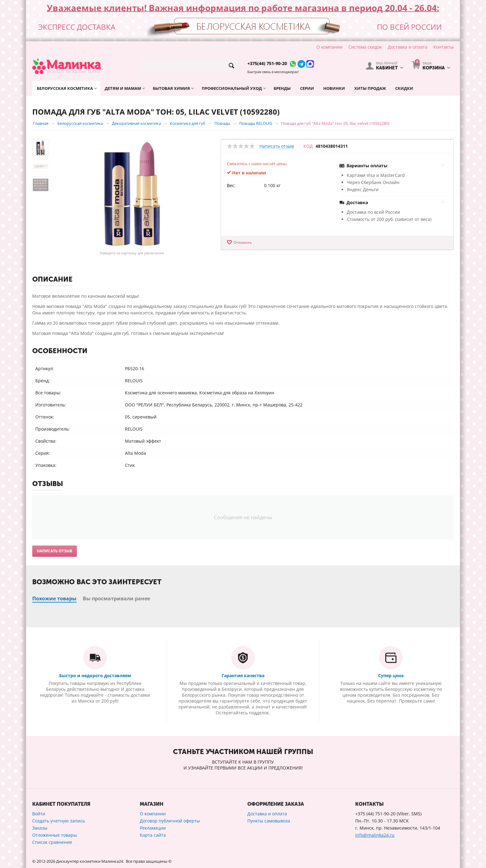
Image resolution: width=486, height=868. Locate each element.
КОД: (309, 146)
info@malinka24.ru (375, 835)
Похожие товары (54, 598)
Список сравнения (52, 842)
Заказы (40, 828)
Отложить (243, 242)
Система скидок (365, 47)
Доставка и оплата (408, 47)
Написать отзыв (277, 146)
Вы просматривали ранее (116, 598)
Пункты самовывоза (269, 821)
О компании (329, 47)
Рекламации (153, 828)
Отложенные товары (55, 835)
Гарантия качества (243, 675)
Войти (39, 814)
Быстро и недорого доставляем (95, 675)
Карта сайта (153, 835)
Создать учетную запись (59, 821)
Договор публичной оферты (170, 821)
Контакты (444, 47)
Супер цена (391, 675)
